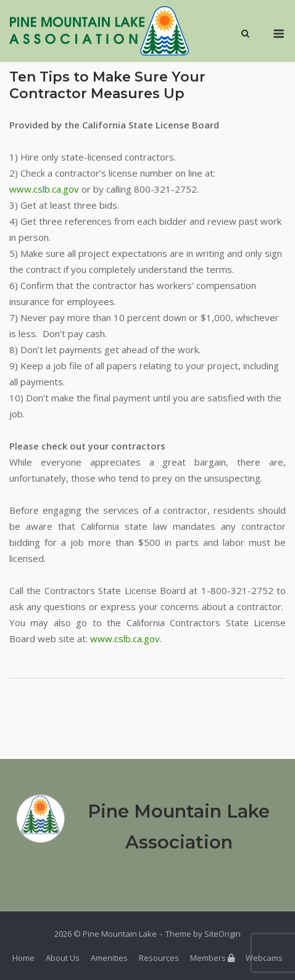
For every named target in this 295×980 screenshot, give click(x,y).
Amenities (109, 958)
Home (23, 958)
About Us (63, 958)
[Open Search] (245, 35)
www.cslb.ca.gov (44, 189)
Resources (159, 958)
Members (212, 958)
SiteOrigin (222, 934)
